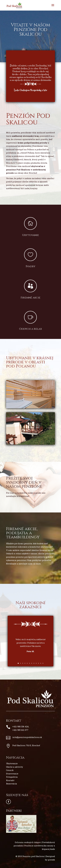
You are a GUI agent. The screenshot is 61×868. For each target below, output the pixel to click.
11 (41, 663)
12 (43, 663)
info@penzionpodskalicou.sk (27, 737)
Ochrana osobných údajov (28, 842)
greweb (51, 860)
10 (38, 663)
